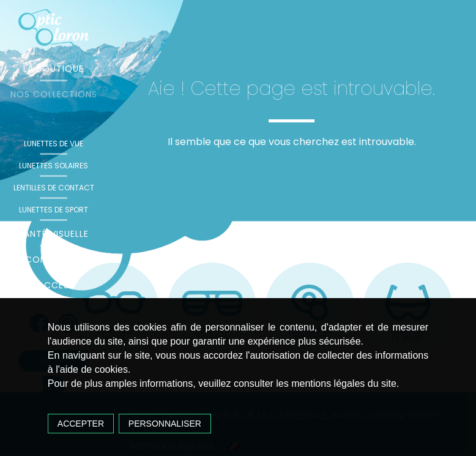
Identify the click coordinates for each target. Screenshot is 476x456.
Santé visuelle (54, 234)
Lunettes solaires (54, 166)
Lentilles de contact (54, 188)
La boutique (54, 69)
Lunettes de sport (54, 210)
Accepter (81, 424)
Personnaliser (165, 424)
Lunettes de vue (54, 144)
